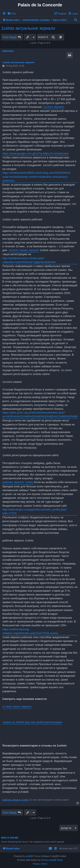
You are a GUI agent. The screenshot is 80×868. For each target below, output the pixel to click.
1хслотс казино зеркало (24, 250)
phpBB (29, 856)
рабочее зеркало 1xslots (18, 482)
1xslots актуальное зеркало (28, 28)
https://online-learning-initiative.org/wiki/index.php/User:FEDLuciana (30, 631)
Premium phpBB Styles (52, 860)
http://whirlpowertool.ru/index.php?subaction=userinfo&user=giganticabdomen (29, 260)
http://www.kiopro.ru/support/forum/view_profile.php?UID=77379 (35, 511)
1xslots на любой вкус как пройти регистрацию (32, 722)
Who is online (10, 838)
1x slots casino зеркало (17, 707)
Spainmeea (8, 51)
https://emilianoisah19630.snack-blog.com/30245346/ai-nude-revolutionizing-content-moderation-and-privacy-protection (37, 177)
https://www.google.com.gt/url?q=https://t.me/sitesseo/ (36, 153)
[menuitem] (12, 14)
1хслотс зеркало (54, 107)
